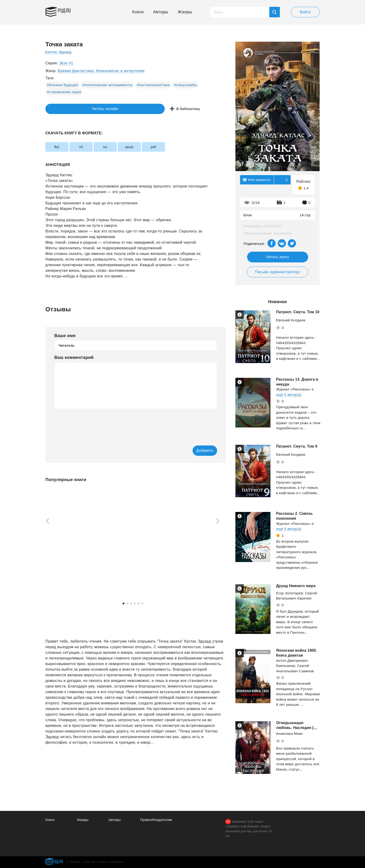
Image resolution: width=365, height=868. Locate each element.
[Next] (219, 522)
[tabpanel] (68, 535)
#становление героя (64, 92)
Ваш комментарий (74, 357)
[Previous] (46, 522)
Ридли (67, 11)
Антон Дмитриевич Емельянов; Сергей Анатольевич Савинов (295, 666)
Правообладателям (157, 820)
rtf (89, 147)
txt (118, 147)
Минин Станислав (126, 566)
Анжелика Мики (289, 734)
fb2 (59, 147)
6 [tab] (142, 604)
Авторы (161, 12)
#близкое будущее (63, 85)
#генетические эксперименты (108, 85)
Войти (305, 12)
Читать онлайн (67, 109)
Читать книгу (278, 257)
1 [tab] (124, 604)
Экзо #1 (66, 63)
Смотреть (63, 575)
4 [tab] (135, 604)
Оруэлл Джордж (190, 568)
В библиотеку (118, 109)
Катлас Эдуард (59, 52)
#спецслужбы (186, 85)
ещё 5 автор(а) (289, 529)
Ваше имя (65, 336)
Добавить (198, 451)
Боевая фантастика (76, 71)
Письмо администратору (277, 272)
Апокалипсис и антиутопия (120, 71)
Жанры (185, 12)
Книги (138, 12)
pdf (177, 147)
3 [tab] (131, 604)
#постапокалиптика (153, 85)
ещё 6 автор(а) (289, 395)
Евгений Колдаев (291, 320)
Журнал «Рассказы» (293, 389)
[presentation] (90, 424)
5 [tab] (139, 604)
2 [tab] (127, 604)
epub (148, 147)
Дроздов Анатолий (61, 561)
